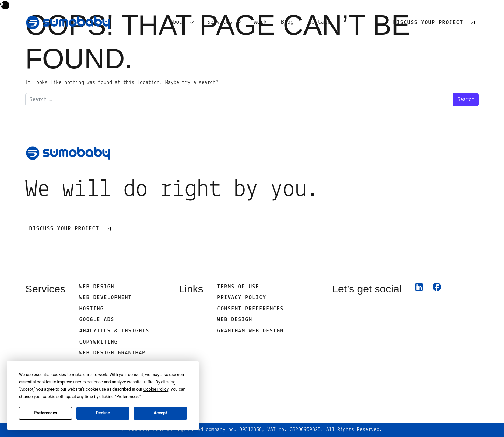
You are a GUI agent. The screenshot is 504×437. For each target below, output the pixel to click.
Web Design (97, 287)
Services (220, 22)
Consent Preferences (251, 309)
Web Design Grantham (113, 353)
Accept (160, 413)
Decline (103, 413)
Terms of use (238, 287)
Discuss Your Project (64, 229)
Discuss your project (428, 23)
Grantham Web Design (251, 331)
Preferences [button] (127, 397)
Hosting (92, 309)
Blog (287, 22)
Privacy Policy (242, 298)
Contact (319, 22)
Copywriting (99, 342)
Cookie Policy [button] (156, 389)
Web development (106, 298)
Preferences (46, 413)
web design (235, 320)
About (178, 22)
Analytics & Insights (114, 331)
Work (260, 22)
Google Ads (97, 320)
